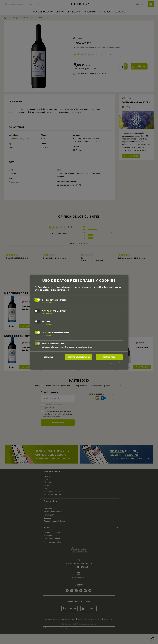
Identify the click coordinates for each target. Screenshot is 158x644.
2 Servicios (47, 325)
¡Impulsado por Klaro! (116, 363)
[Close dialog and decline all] (124, 278)
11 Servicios (47, 314)
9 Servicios (47, 303)
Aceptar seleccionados (79, 357)
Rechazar (48, 357)
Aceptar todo (109, 357)
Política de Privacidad (59, 290)
